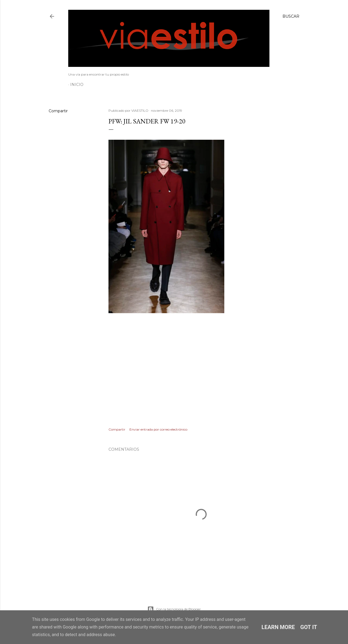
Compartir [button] (58, 111)
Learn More (278, 627)
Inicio (77, 85)
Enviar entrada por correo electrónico (158, 429)
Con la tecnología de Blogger (174, 609)
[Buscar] (291, 16)
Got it (309, 627)
